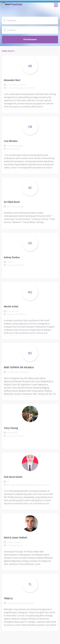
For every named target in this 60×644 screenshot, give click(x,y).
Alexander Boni (12, 80)
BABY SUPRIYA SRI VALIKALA (19, 367)
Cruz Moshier (11, 141)
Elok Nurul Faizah (13, 477)
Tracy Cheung (11, 428)
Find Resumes (30, 39)
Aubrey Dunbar (12, 257)
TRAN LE (8, 598)
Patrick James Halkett (16, 538)
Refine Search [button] (8, 51)
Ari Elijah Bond (12, 202)
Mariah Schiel (11, 307)
